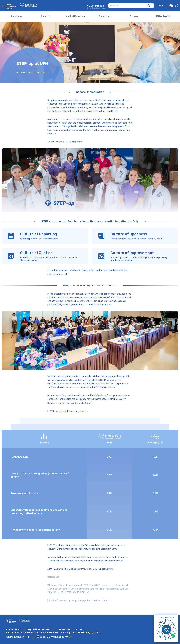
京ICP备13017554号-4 (17, 637)
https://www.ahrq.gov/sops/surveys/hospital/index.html (79, 601)
